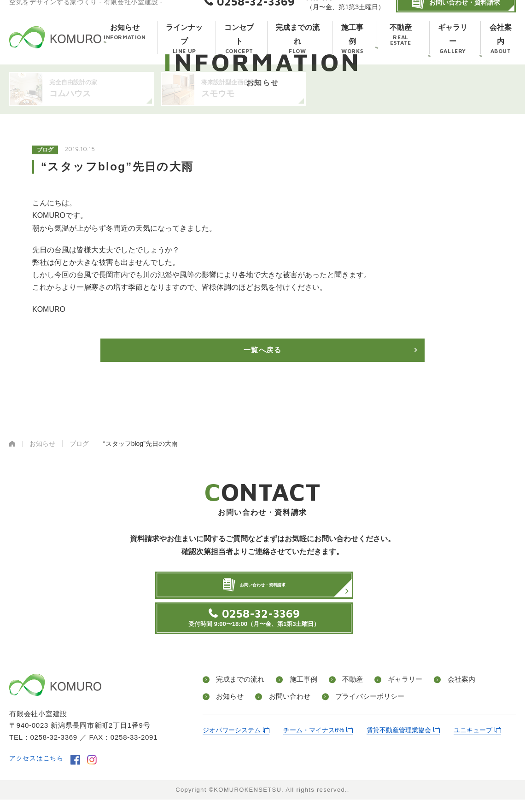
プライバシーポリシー (365, 710)
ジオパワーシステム (232, 743)
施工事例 (300, 694)
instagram (96, 773)
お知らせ (228, 710)
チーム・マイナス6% (314, 743)
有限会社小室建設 (55, 47)
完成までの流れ (239, 694)
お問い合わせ (286, 710)
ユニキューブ (473, 743)
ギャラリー (396, 694)
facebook (79, 773)
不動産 (346, 694)
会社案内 (449, 694)
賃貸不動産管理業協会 (399, 743)
